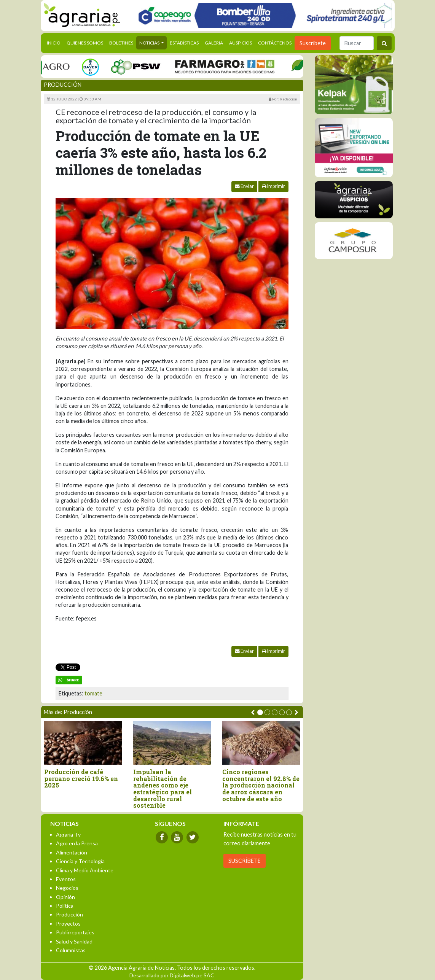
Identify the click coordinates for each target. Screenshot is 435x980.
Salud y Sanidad (74, 941)
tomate (93, 693)
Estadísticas (184, 43)
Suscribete (313, 43)
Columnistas (71, 950)
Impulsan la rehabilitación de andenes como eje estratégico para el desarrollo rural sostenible (163, 789)
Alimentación (72, 852)
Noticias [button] (150, 43)
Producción (63, 85)
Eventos (66, 879)
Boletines (121, 43)
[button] (260, 712)
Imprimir (273, 186)
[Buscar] (357, 43)
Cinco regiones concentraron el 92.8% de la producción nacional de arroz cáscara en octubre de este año (261, 785)
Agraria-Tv (68, 834)
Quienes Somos (85, 43)
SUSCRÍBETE (245, 861)
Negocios (67, 888)
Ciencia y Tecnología (80, 861)
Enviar (244, 186)
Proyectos (68, 924)
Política (65, 906)
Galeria (214, 43)
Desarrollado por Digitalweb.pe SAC (172, 975)
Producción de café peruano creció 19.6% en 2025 (81, 779)
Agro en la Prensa (77, 843)
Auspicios (241, 43)
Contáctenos (275, 43)
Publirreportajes (75, 932)
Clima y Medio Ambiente (85, 870)
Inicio (55, 42)
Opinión (65, 897)
